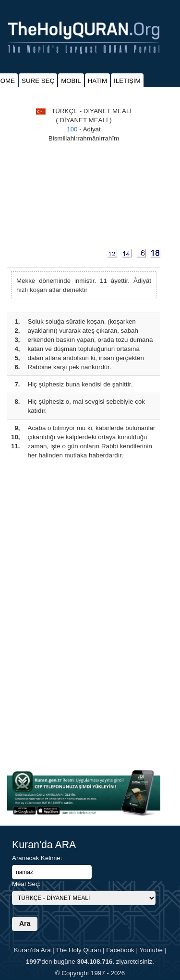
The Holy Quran (78, 950)
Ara (25, 923)
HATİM (97, 81)
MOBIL (71, 81)
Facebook (120, 950)
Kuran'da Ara (32, 950)
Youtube (151, 950)
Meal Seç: (26, 884)
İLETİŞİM (127, 81)
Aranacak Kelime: (37, 858)
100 (72, 129)
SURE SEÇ (38, 81)
